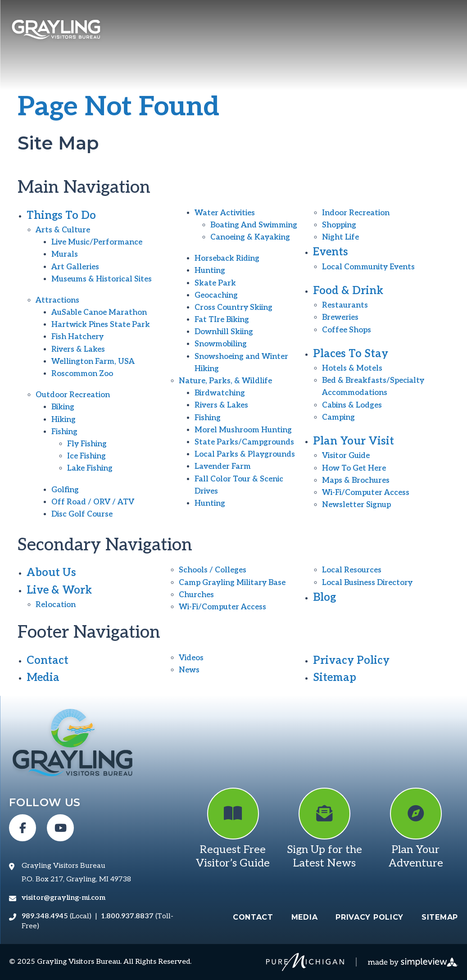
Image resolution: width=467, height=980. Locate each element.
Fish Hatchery (77, 337)
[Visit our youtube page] (60, 828)
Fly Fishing (87, 444)
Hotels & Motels (352, 368)
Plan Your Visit (354, 441)
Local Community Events (368, 267)
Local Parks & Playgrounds (245, 454)
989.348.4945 (45, 916)
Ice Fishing (86, 456)
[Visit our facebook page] (23, 828)
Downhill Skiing (224, 332)
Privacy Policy (351, 660)
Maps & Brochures (356, 481)
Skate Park (215, 283)
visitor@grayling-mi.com (63, 898)
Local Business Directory (367, 583)
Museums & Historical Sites (102, 279)
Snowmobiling (221, 344)
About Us (51, 573)
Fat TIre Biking (222, 320)
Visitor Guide (346, 456)
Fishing (64, 432)
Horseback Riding (227, 259)
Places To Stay (351, 354)
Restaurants (345, 305)
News (189, 670)
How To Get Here (354, 468)
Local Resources (352, 570)
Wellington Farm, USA (93, 362)
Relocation (56, 605)
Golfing (65, 490)
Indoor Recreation (356, 213)
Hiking (63, 420)
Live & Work (59, 590)
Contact (48, 660)
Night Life (340, 237)
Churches (196, 595)
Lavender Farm (223, 467)
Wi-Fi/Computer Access (366, 493)
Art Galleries (75, 267)
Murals (65, 254)
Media (43, 678)
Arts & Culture (63, 230)
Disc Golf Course (82, 514)
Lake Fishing (90, 468)
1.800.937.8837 (127, 916)
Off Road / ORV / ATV (93, 502)
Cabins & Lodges (352, 405)
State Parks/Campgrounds (244, 442)
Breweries (340, 318)
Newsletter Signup (356, 505)
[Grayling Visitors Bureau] (56, 31)
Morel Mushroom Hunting (243, 430)
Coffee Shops (347, 330)
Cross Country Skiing (233, 308)
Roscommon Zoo (82, 374)
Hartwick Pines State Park (101, 325)
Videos (191, 658)
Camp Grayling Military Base (232, 583)
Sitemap (335, 678)
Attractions (57, 300)
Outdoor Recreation (73, 395)
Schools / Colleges (213, 570)
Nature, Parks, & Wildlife (225, 381)
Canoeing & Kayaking (250, 237)
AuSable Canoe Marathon (99, 313)
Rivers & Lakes (78, 349)
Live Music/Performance (97, 242)
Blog (324, 597)
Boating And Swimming (254, 225)
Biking (63, 407)
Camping (338, 417)
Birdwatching (220, 393)
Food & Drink (348, 291)
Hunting (210, 271)
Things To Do (61, 216)
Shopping (339, 225)
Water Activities (225, 213)
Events (331, 252)
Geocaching (216, 295)
